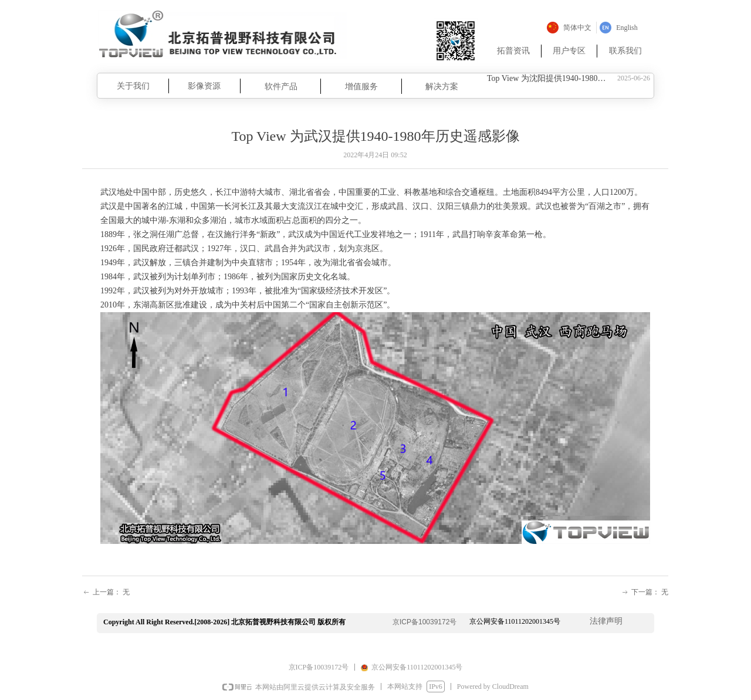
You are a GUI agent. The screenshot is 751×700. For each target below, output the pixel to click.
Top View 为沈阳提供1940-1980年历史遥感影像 (550, 79)
